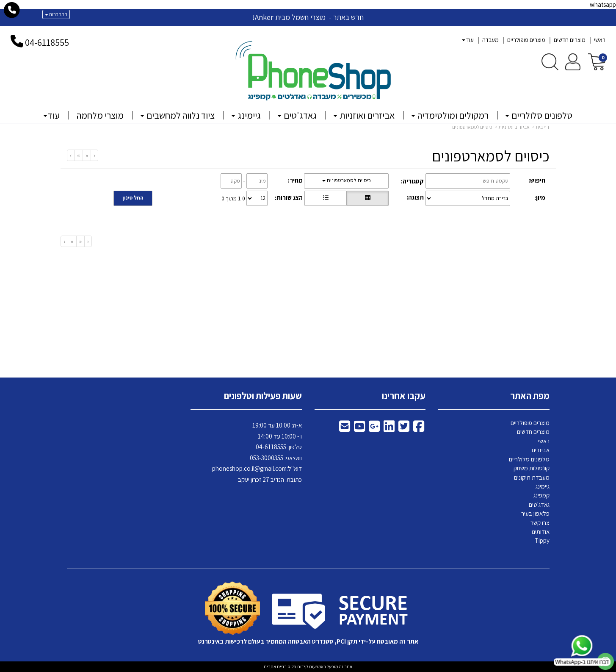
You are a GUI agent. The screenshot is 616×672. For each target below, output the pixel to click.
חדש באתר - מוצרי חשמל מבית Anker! (308, 17)
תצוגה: (415, 197)
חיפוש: (537, 180)
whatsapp (603, 4)
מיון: (540, 198)
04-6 (33, 42)
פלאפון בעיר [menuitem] (535, 513)
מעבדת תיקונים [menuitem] (532, 477)
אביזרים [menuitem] (541, 450)
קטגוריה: (412, 181)
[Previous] (87, 155)
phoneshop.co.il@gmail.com (249, 468)
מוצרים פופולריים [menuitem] (526, 40)
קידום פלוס (297, 666)
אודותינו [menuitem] (541, 532)
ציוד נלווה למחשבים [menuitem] (178, 115)
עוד (468, 40)
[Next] (78, 155)
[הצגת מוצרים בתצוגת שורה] (326, 198)
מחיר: (295, 180)
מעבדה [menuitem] (490, 40)
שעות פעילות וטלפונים (263, 396)
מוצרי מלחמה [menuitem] (100, 115)
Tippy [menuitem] (542, 540)
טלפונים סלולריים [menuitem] (539, 115)
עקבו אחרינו (404, 396)
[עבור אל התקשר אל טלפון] (12, 10)
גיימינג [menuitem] (246, 115)
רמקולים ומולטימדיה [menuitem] (450, 115)
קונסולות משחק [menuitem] (532, 468)
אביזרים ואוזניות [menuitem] (364, 115)
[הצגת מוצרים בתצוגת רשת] (367, 198)
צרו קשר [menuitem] (540, 523)
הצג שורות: (289, 198)
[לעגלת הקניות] (597, 61)
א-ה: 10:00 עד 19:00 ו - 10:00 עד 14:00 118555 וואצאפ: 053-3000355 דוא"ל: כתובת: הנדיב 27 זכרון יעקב (257, 452)
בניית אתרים (275, 666)
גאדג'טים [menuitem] (297, 115)
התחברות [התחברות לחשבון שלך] (56, 14)
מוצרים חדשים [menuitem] (570, 40)
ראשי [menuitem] (600, 40)
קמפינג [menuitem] (541, 495)
